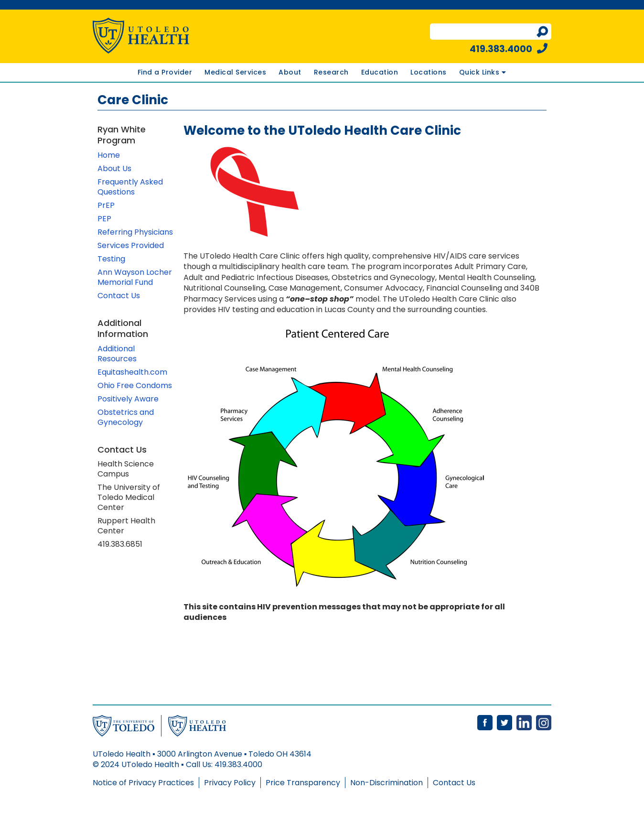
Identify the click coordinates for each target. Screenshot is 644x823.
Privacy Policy (230, 783)
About (290, 72)
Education (380, 72)
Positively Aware (128, 399)
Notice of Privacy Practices (143, 783)
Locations (429, 72)
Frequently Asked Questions (130, 187)
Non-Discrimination (386, 783)
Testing (111, 259)
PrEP (106, 205)
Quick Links (483, 72)
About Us (114, 168)
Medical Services (235, 72)
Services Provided (132, 245)
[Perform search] (542, 32)
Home (109, 155)
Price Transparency (303, 783)
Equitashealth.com (132, 372)
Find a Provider (165, 72)
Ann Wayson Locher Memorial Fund (135, 277)
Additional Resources (117, 354)
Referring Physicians (135, 232)
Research (331, 72)
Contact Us (119, 296)
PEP (104, 219)
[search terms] (484, 32)
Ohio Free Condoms (135, 385)
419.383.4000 (509, 49)
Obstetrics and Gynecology (126, 417)
